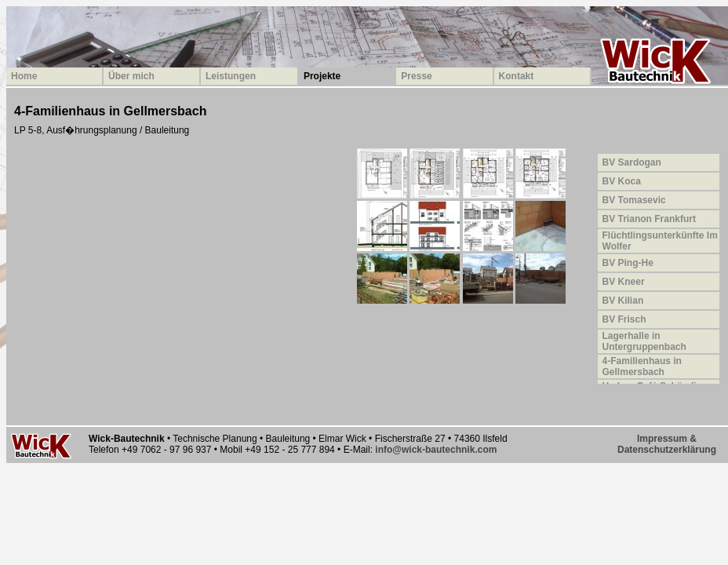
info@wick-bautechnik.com (436, 450)
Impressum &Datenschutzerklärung (667, 444)
